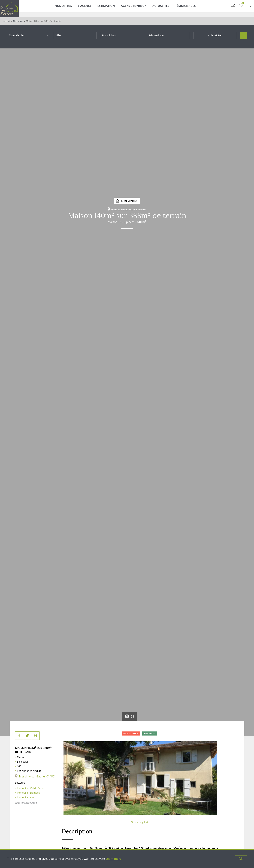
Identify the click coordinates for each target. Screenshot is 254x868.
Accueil (7, 21)
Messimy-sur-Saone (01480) (37, 776)
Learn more (114, 859)
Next (212, 778)
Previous (68, 778)
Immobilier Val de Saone (31, 788)
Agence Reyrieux (142, 8)
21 (129, 717)
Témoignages (194, 8)
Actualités (169, 8)
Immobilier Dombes (28, 793)
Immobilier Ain (25, 797)
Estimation (115, 8)
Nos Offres (72, 8)
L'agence (93, 8)
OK (241, 859)
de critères (215, 35)
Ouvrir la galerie (140, 822)
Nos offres (18, 21)
